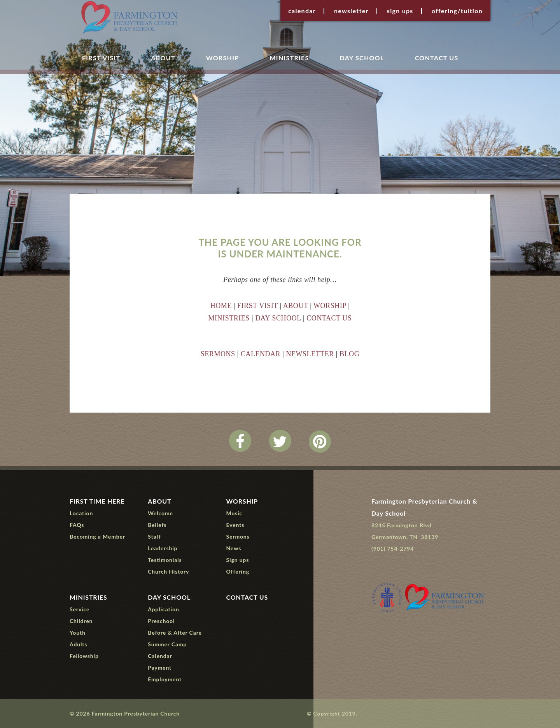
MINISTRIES (229, 318)
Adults (78, 644)
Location (81, 513)
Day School (362, 58)
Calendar (302, 11)
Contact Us (437, 58)
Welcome (160, 513)
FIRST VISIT (257, 306)
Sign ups (400, 11)
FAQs (77, 525)
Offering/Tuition (457, 11)
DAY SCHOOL (278, 318)
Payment (160, 668)
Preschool (161, 621)
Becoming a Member (97, 536)
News (234, 548)
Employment (165, 679)
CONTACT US (329, 318)
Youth (78, 633)
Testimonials (165, 560)
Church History (168, 571)
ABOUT (296, 306)
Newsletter (351, 11)
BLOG (349, 354)
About (163, 58)
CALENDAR (261, 354)
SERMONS (218, 354)
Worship (223, 58)
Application (163, 609)
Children (81, 621)
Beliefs (157, 525)
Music (234, 513)
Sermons (238, 536)
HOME (221, 306)
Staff (154, 536)
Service (80, 609)
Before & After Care (175, 633)
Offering (238, 571)
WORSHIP (330, 306)
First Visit (101, 58)
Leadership (163, 548)
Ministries (289, 58)
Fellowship (84, 656)
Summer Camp (167, 644)
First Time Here (97, 501)
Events (235, 525)
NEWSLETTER (310, 354)
